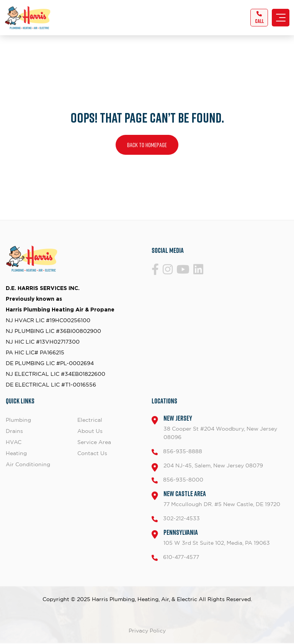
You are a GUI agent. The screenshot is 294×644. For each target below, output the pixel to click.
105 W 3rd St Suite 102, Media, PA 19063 (217, 537)
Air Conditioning (28, 464)
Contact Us (92, 453)
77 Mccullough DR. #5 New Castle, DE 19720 (222, 498)
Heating (16, 453)
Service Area (94, 442)
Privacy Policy (147, 630)
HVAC (14, 442)
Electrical (90, 420)
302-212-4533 (181, 518)
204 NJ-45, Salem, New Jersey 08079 (213, 465)
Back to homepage (147, 145)
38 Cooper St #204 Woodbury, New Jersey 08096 (226, 427)
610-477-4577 (181, 557)
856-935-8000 (183, 479)
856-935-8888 (183, 451)
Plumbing (18, 420)
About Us (90, 431)
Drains (14, 431)
